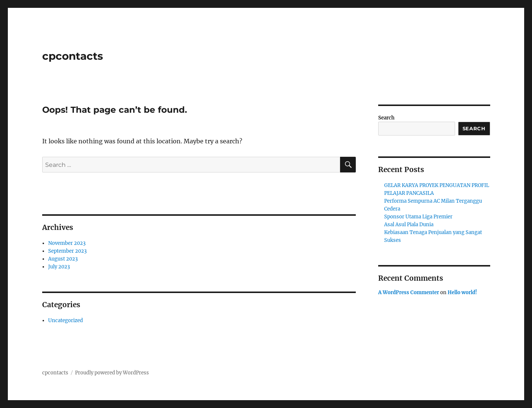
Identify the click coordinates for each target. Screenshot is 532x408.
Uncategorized (66, 320)
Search (386, 118)
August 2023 (63, 259)
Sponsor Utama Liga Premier (418, 217)
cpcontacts (73, 56)
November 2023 (67, 243)
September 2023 (67, 251)
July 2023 (59, 267)
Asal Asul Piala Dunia (409, 225)
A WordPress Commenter (409, 292)
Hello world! (462, 292)
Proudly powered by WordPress (112, 373)
